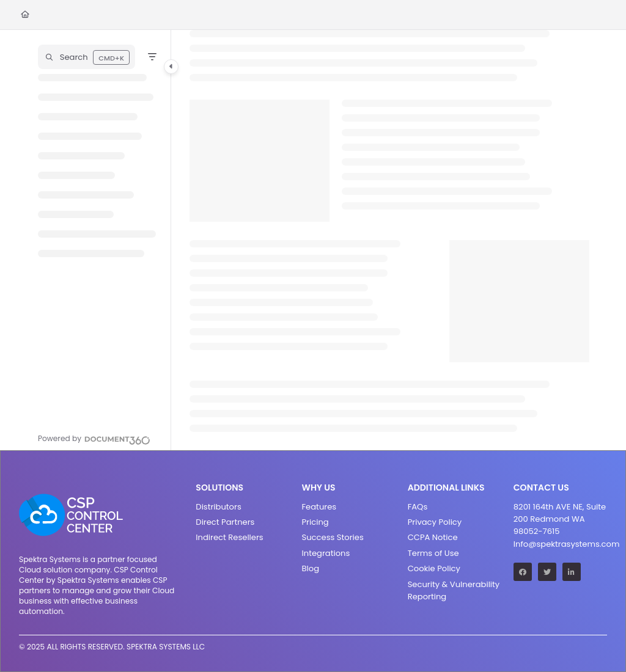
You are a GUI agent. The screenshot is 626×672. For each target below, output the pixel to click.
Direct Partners (225, 522)
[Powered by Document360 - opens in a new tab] (94, 439)
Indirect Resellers (229, 537)
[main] (389, 240)
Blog (311, 568)
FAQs (418, 507)
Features (319, 507)
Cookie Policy (434, 568)
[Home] (25, 15)
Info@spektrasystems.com (560, 544)
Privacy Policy (435, 522)
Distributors (218, 507)
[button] (87, 57)
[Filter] (152, 57)
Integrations (326, 553)
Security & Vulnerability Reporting (454, 590)
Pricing (315, 522)
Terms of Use (433, 553)
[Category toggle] (171, 67)
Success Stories (333, 537)
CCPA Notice (433, 537)
